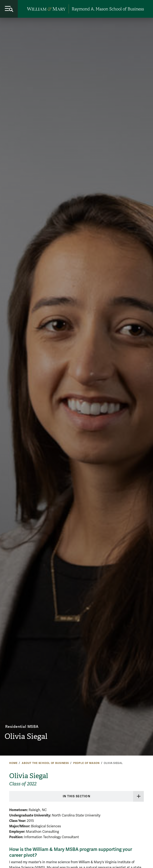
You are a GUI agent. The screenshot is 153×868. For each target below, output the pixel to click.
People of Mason (86, 763)
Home (13, 763)
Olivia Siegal (26, 736)
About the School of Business (45, 763)
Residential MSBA (22, 727)
